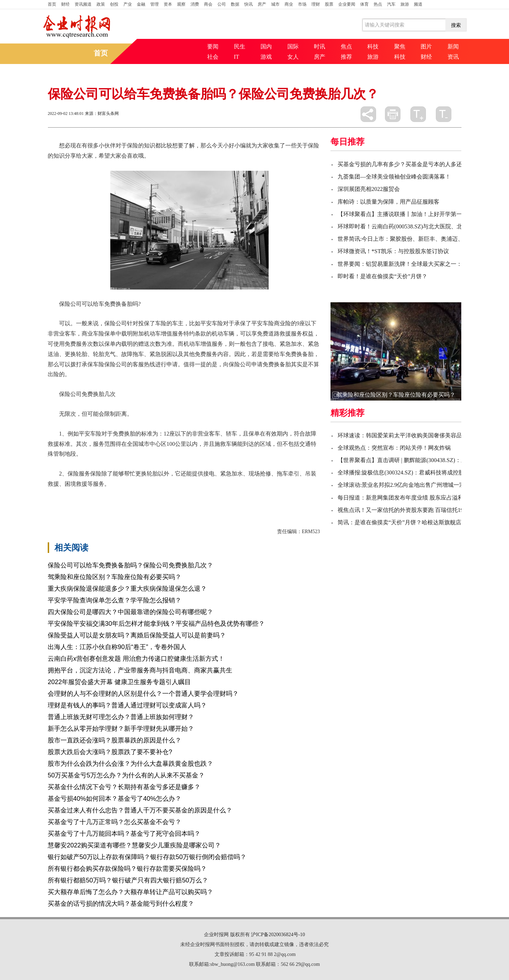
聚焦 (400, 46)
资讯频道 (83, 4)
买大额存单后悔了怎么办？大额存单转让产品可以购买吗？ (130, 892)
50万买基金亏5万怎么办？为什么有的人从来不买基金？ (126, 775)
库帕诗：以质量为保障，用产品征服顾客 (388, 202)
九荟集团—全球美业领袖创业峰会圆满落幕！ (394, 177)
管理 (154, 4)
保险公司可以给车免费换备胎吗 (111, 496)
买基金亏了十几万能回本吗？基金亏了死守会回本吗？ (124, 834)
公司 (222, 4)
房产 (262, 4)
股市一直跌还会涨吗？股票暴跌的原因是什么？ (115, 740)
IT (237, 57)
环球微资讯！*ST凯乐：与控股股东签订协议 (393, 251)
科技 (373, 46)
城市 (275, 4)
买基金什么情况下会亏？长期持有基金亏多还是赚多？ (124, 787)
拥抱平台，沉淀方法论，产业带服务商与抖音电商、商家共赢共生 (140, 670)
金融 (141, 4)
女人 (293, 57)
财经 (65, 4)
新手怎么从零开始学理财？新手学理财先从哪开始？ (121, 729)
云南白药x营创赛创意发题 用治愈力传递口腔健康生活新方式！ (136, 659)
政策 (101, 4)
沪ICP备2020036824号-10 (278, 935)
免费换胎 (251, 496)
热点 (378, 4)
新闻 (453, 46)
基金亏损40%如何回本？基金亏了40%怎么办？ (115, 799)
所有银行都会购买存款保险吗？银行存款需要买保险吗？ (127, 869)
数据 (235, 4)
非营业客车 (224, 496)
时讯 (320, 46)
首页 (52, 4)
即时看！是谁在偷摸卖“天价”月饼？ (382, 276)
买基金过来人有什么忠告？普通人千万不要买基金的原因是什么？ (140, 810)
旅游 (405, 4)
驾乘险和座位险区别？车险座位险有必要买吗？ (115, 577)
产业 (128, 4)
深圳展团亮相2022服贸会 (369, 189)
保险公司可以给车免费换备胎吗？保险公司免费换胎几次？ (130, 565)
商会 (208, 4)
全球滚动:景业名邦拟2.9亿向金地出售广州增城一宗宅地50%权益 (418, 485)
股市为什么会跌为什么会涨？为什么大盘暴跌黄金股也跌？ (130, 764)
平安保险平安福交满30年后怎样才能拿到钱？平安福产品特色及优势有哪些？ (156, 624)
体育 (364, 4)
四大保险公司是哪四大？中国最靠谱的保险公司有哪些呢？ (130, 612)
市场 (302, 4)
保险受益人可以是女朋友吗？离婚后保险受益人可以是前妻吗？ (137, 635)
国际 (293, 46)
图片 (426, 46)
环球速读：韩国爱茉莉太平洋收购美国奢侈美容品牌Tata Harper (416, 435)
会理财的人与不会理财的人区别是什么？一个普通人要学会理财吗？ (143, 694)
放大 (418, 114)
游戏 (266, 57)
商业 (289, 4)
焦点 (346, 46)
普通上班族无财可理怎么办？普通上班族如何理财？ (121, 717)
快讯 (248, 4)
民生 (240, 46)
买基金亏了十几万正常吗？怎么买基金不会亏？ (115, 822)
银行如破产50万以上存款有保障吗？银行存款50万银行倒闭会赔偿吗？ (147, 857)
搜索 (456, 25)
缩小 (444, 114)
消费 (195, 4)
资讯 (453, 57)
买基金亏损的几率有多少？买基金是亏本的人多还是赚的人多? (415, 164)
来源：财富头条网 (102, 113)
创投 (114, 4)
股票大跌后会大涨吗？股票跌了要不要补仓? (110, 752)
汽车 (391, 4)
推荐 (346, 57)
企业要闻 (347, 4)
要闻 (213, 46)
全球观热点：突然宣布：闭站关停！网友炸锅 (394, 448)
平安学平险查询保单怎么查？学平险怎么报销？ (115, 600)
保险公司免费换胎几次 (181, 496)
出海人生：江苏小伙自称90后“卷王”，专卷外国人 (117, 647)
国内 (266, 46)
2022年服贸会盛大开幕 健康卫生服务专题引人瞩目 (119, 682)
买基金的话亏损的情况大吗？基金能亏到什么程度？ (121, 904)
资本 (168, 4)
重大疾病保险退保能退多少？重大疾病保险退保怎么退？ (127, 589)
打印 (393, 114)
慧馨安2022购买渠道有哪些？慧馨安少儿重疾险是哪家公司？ (134, 845)
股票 (329, 4)
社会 (213, 57)
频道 (418, 4)
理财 (316, 4)
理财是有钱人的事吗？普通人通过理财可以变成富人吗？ (127, 705)
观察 (181, 4)
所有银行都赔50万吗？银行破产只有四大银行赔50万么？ (128, 880)
